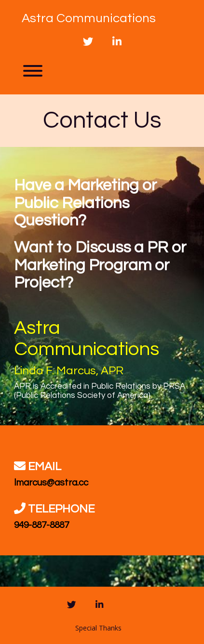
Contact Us (102, 120)
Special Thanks (98, 628)
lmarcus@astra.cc (51, 483)
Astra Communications (89, 18)
